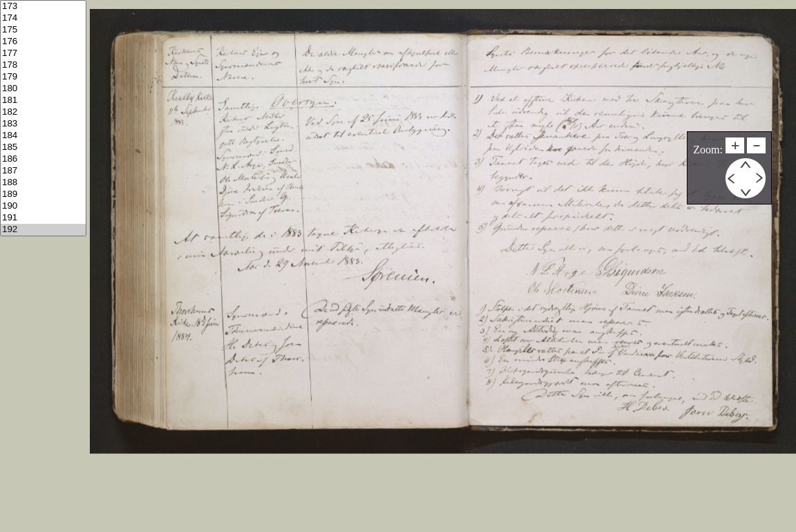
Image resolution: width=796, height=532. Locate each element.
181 (43, 101)
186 (43, 159)
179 (43, 77)
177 (43, 54)
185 (43, 148)
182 (43, 112)
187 (43, 171)
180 (43, 89)
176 (43, 42)
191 (43, 218)
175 (43, 30)
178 (43, 65)
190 (43, 206)
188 (43, 183)
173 (43, 7)
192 (43, 230)
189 (43, 194)
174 (43, 18)
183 (43, 124)
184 (43, 136)
